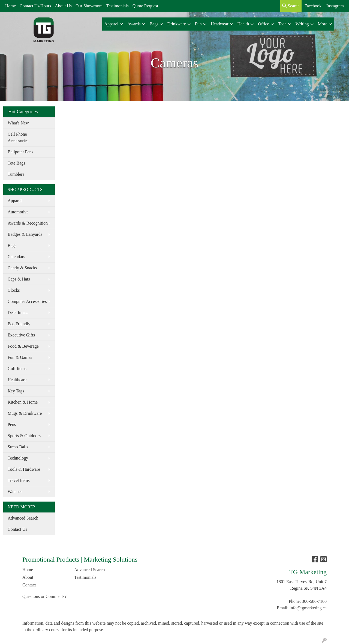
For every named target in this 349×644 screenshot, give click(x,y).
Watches (15, 492)
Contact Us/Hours (35, 6)
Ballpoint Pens (20, 152)
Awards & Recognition (28, 223)
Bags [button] (154, 24)
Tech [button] (282, 24)
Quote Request (145, 6)
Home (10, 6)
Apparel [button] (112, 24)
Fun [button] (198, 24)
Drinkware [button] (176, 24)
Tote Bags (16, 163)
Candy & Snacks (22, 268)
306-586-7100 (314, 601)
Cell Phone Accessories (18, 137)
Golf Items (17, 369)
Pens (12, 424)
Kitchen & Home (23, 402)
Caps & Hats (19, 279)
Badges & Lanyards (25, 234)
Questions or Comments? (44, 596)
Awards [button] (134, 24)
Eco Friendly (19, 324)
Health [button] (243, 24)
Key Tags (16, 391)
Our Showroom (89, 6)
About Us (63, 6)
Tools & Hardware (24, 469)
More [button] (323, 24)
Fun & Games (20, 357)
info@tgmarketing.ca (308, 608)
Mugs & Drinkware (25, 413)
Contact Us (17, 529)
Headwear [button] (220, 24)
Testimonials (118, 6)
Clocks (14, 290)
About (28, 577)
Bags (12, 245)
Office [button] (264, 24)
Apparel (15, 201)
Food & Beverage (23, 346)
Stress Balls (18, 447)
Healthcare (17, 380)
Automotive (18, 212)
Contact (29, 585)
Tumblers (16, 174)
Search (291, 6)
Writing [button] (302, 24)
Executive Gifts (21, 335)
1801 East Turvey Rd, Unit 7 (302, 582)
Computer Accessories (27, 301)
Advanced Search (23, 518)
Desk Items (17, 313)
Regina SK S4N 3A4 (308, 588)
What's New (18, 123)
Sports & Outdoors (24, 436)
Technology (18, 458)
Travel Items (19, 480)
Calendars (16, 257)
